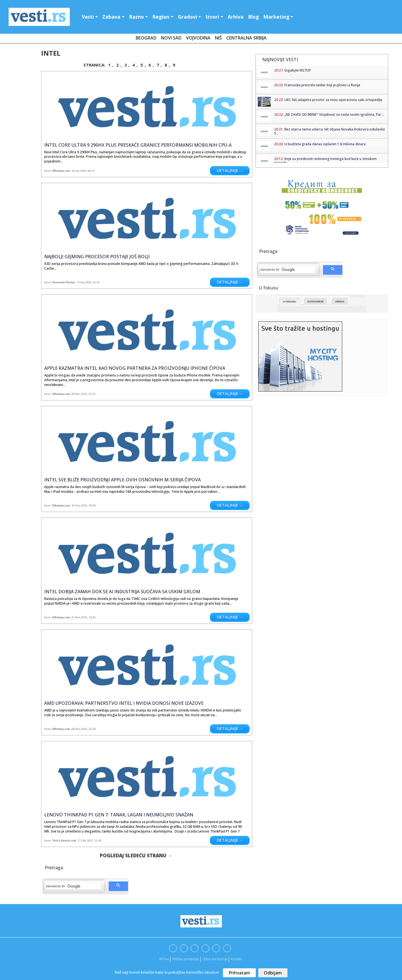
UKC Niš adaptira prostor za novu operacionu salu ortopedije (333, 100)
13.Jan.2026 (84, 282)
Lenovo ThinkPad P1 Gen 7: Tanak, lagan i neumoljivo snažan (119, 815)
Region (161, 17)
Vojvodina (198, 38)
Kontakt (236, 959)
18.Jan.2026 (79, 171)
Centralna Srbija (246, 38)
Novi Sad (171, 38)
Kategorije (316, 302)
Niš (218, 38)
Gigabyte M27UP (298, 70)
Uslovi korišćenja (215, 959)
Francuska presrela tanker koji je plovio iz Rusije (322, 85)
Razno (137, 17)
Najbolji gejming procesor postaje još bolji (97, 257)
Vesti (88, 17)
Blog (253, 17)
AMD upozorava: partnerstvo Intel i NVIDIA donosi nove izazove (124, 703)
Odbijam (273, 973)
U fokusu (290, 302)
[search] (74, 886)
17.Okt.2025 (85, 840)
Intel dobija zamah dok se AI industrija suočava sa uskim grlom (122, 592)
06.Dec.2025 (79, 394)
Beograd (146, 38)
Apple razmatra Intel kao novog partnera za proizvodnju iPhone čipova (135, 368)
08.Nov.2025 (79, 729)
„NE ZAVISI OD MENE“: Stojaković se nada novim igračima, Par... (334, 115)
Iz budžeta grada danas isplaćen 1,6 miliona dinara (325, 144)
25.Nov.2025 (79, 617)
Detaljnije (230, 170)
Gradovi (188, 17)
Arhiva (236, 17)
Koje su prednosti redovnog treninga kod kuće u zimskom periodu (325, 161)
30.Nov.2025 (79, 505)
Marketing (276, 17)
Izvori (212, 17)
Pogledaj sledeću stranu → (136, 855)
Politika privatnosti (186, 959)
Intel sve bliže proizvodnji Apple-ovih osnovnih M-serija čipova (122, 480)
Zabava (111, 17)
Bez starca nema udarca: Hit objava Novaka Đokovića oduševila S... (329, 131)
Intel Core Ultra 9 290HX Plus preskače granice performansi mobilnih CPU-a (138, 145)
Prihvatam (239, 973)
